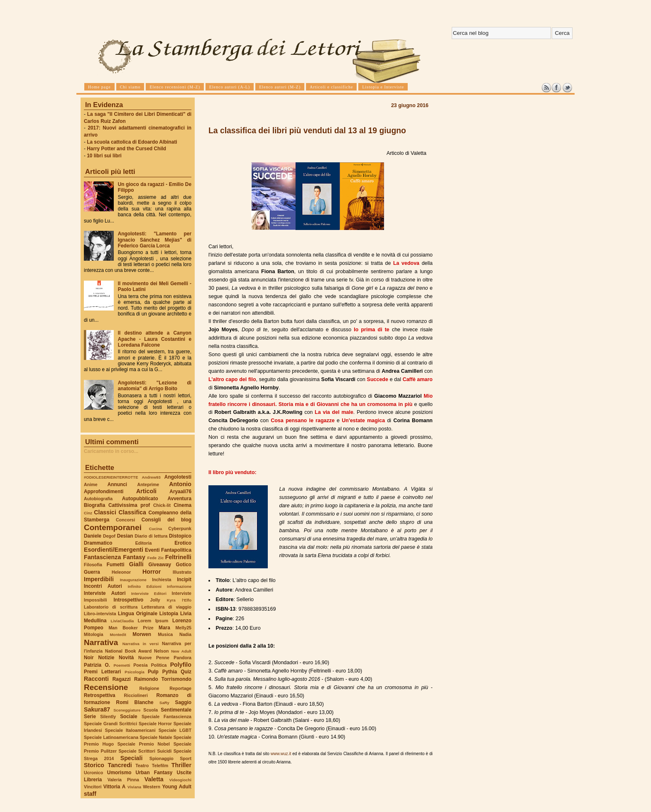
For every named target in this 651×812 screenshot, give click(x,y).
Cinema (182, 505)
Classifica (132, 512)
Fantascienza (102, 557)
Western (152, 787)
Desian (125, 536)
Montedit (118, 635)
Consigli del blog (166, 520)
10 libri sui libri (104, 156)
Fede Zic (155, 558)
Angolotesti (178, 477)
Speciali (132, 758)
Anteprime (148, 484)
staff (90, 794)
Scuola (151, 710)
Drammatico (98, 543)
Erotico (183, 543)
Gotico (184, 565)
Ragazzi (122, 679)
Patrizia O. (97, 665)
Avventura (180, 499)
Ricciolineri (136, 695)
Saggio (183, 702)
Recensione (106, 687)
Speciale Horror (155, 724)
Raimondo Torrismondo (163, 679)
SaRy (164, 703)
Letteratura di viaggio (166, 607)
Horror (152, 572)
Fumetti (116, 565)
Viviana (134, 787)
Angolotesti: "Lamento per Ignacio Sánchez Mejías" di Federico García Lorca (155, 240)
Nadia (185, 634)
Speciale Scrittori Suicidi (145, 751)
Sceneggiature (127, 710)
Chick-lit (162, 505)
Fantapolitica (176, 550)
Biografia (94, 505)
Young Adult (177, 787)
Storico (94, 765)
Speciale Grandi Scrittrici (110, 724)
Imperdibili (99, 579)
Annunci (117, 484)
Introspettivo (129, 600)
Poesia (140, 665)
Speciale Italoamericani (130, 730)
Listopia (169, 614)
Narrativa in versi (141, 644)
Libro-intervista (100, 614)
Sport (186, 758)
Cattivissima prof (129, 505)
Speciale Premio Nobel (144, 744)
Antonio (180, 484)
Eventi (152, 550)
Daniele (93, 536)
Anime (91, 484)
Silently (108, 717)
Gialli (136, 564)
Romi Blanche (135, 702)
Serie (90, 717)
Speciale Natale (156, 737)
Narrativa (101, 642)
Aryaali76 (180, 492)
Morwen (142, 634)
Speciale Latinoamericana (111, 737)
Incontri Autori (103, 586)
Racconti (96, 679)
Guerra (92, 572)
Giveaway (160, 565)
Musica (165, 634)
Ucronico (93, 773)
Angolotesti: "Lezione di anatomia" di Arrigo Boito (155, 386)
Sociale (128, 717)
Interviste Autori (105, 593)
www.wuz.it (281, 754)
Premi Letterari (102, 672)
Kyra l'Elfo (179, 600)
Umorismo (119, 773)
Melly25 (183, 628)
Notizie (106, 658)
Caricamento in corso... (111, 451)
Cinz (88, 513)
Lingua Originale (138, 614)
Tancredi (120, 765)
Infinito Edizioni (145, 586)
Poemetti (122, 665)
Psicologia (134, 672)
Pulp (153, 672)
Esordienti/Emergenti (114, 550)
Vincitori (93, 787)
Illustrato (182, 572)
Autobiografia (98, 499)
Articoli (146, 491)
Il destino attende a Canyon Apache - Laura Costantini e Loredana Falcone (155, 339)
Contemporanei (113, 527)
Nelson (162, 651)
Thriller (181, 765)
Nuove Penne (154, 658)
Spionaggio (162, 758)
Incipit (184, 580)
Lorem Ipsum (153, 621)
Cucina (156, 529)
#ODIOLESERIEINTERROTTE (111, 477)
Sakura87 (97, 709)
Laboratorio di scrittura (111, 607)
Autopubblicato (140, 499)
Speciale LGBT (175, 730)
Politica (159, 665)
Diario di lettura (151, 536)
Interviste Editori (149, 593)
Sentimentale (176, 710)
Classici (105, 512)
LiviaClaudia (122, 621)
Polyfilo (181, 665)
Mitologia (94, 634)
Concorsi (125, 520)
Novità (126, 658)
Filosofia (93, 565)
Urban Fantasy (154, 773)
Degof (109, 536)
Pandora (182, 658)
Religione (149, 688)
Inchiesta (162, 580)
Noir (89, 658)
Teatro (142, 766)
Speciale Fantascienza (166, 717)
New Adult (181, 651)
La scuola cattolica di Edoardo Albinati (132, 142)
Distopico (180, 536)
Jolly (155, 600)
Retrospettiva (100, 695)
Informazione (179, 586)
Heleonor (121, 572)
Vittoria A (114, 787)
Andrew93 (151, 477)
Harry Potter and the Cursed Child (126, 149)
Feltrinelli (178, 557)
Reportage (180, 688)
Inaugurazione (133, 580)
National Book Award (128, 651)
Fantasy (134, 557)
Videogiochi (181, 780)
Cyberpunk (180, 528)
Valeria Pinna (123, 780)
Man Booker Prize (131, 628)
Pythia (170, 672)
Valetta (154, 779)
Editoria (144, 543)
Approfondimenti (104, 492)
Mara (164, 628)
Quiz (186, 672)
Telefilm (160, 766)
